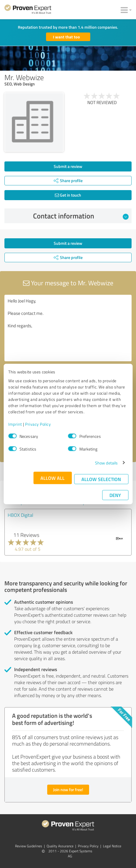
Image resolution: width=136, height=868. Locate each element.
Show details (106, 463)
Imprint (15, 424)
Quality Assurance (60, 846)
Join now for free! (68, 790)
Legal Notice (112, 846)
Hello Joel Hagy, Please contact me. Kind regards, (68, 328)
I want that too (67, 37)
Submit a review (68, 166)
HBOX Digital (21, 515)
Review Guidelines (29, 846)
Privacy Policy (38, 424)
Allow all (53, 478)
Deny (115, 495)
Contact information (81, 216)
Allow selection (101, 479)
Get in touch (68, 195)
